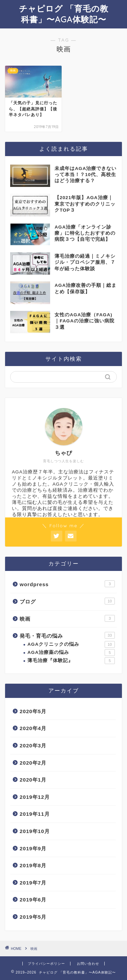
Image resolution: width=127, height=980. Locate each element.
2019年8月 (33, 865)
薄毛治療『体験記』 (71, 661)
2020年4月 (33, 728)
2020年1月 (33, 780)
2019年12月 (35, 797)
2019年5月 (33, 917)
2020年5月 (33, 711)
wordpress (67, 584)
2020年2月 (33, 763)
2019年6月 (33, 900)
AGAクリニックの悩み (71, 644)
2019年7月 (33, 883)
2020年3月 (33, 745)
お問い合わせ (88, 964)
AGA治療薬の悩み (71, 653)
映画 (67, 618)
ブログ (67, 601)
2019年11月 (35, 814)
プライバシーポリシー (46, 964)
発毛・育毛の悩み (67, 635)
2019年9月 (33, 848)
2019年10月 (35, 831)
